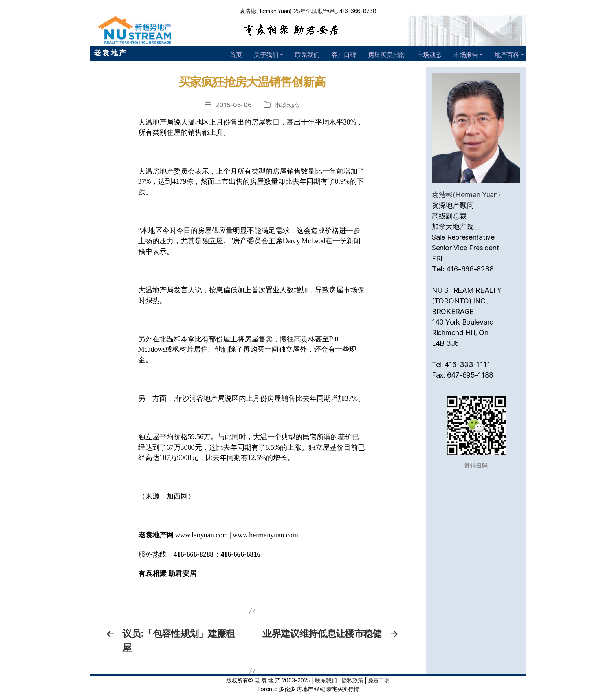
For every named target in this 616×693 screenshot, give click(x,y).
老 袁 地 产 (110, 53)
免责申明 (379, 680)
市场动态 (429, 55)
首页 (236, 55)
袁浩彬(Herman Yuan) (466, 195)
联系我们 (307, 55)
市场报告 (466, 55)
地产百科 (507, 55)
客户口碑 (344, 55)
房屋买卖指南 (387, 55)
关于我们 (266, 55)
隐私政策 (353, 680)
